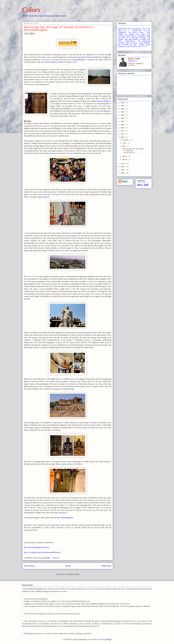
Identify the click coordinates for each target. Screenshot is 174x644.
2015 (123, 128)
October (126, 140)
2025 (123, 103)
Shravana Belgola (103, 101)
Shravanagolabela (67, 518)
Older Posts (106, 566)
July (125, 143)
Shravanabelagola (79, 60)
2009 (123, 170)
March (125, 160)
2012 (123, 137)
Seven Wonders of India (55, 62)
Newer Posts (29, 566)
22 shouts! (56, 558)
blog (29, 634)
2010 (123, 167)
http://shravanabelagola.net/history (37, 547)
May (124, 146)
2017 (123, 121)
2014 (123, 131)
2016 (123, 125)
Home (68, 566)
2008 (123, 173)
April (125, 157)
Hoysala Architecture (95, 57)
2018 (123, 118)
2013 (123, 134)
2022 (123, 112)
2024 (123, 106)
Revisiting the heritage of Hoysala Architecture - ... (133, 151)
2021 (123, 115)
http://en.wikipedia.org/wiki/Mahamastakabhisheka (42, 552)
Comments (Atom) (72, 574)
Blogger (109, 639)
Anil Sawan (135, 59)
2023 (123, 109)
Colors (31, 10)
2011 (123, 164)
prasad (47, 197)
